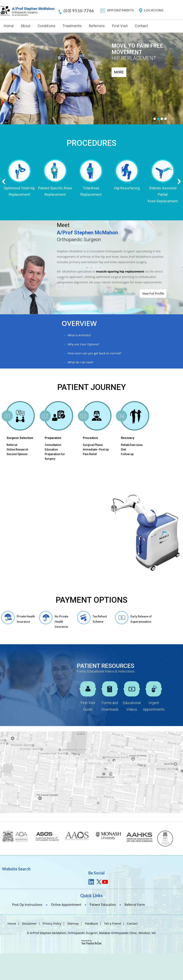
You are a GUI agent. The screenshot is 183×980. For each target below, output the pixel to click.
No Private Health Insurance (61, 621)
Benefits (15, 540)
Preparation (53, 438)
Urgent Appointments (154, 706)
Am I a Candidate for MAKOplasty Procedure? (28, 573)
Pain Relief (90, 454)
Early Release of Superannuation (141, 619)
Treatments (72, 26)
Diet (123, 450)
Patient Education (103, 905)
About (26, 26)
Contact (141, 26)
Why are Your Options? (84, 344)
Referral (12, 445)
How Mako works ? (23, 551)
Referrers (97, 26)
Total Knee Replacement (92, 191)
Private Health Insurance (26, 619)
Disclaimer (29, 923)
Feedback (91, 923)
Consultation (53, 445)
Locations (154, 10)
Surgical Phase (93, 445)
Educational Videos (132, 706)
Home (9, 26)
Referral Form (135, 905)
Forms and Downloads (110, 706)
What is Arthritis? (79, 335)
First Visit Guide (88, 706)
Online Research (17, 450)
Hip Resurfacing (127, 188)
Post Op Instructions (27, 905)
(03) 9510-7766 (79, 11)
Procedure (90, 438)
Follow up (127, 454)
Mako (26, 491)
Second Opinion (17, 454)
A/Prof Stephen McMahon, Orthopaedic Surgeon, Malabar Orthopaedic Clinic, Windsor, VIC (93, 933)
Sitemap (73, 923)
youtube (105, 882)
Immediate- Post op (96, 450)
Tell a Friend (112, 923)
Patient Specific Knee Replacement (56, 191)
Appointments (120, 10)
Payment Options (92, 600)
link (91, 882)
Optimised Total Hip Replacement (20, 191)
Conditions (46, 26)
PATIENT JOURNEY (91, 387)
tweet (98, 882)
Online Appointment (66, 905)
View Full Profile (153, 293)
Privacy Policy (52, 923)
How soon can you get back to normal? (95, 353)
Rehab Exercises (132, 445)
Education (51, 450)
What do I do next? (81, 362)
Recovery (128, 438)
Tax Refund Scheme (100, 619)
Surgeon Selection (20, 438)
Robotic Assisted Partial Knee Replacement (163, 195)
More (119, 72)
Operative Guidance (24, 562)
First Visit (120, 26)
